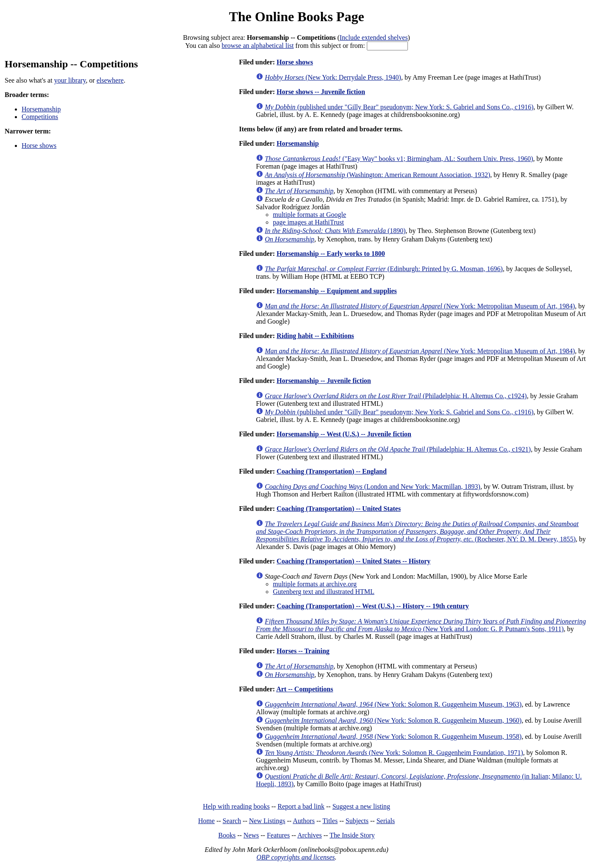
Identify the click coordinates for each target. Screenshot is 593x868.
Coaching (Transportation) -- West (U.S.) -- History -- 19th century (373, 606)
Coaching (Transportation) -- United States (339, 509)
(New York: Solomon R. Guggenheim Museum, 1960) (393, 720)
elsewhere (110, 80)
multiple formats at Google (309, 215)
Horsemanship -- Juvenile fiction (324, 381)
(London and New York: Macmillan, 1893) (373, 487)
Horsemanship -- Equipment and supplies (337, 291)
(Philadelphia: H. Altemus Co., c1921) (398, 449)
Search (232, 821)
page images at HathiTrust (308, 222)
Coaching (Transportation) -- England (332, 471)
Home (206, 821)
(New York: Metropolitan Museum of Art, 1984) (420, 306)
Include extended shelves (374, 37)
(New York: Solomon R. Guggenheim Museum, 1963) (393, 704)
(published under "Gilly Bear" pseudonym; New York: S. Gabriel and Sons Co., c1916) (399, 107)
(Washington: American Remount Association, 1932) (377, 175)
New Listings (267, 821)
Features (278, 835)
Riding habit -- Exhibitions (315, 336)
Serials (386, 821)
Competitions (40, 117)
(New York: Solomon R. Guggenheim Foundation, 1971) (394, 753)
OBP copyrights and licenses (295, 857)
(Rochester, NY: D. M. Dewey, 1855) (417, 531)
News (251, 835)
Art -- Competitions (305, 689)
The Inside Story (352, 835)
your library (70, 80)
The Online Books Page (296, 17)
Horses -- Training (303, 651)
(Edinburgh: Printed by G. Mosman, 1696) (384, 269)
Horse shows (39, 146)
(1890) (335, 231)
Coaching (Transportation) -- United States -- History (353, 561)
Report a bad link (301, 806)
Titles (330, 821)
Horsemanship (41, 109)
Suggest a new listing (361, 806)
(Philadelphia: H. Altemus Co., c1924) (396, 396)
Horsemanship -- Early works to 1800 (331, 254)
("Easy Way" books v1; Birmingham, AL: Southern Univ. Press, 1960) (399, 159)
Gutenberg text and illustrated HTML (324, 592)
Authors (304, 821)
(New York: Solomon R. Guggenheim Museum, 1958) (393, 736)
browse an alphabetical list (258, 46)
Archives (310, 835)
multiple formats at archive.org (315, 584)
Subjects (357, 821)
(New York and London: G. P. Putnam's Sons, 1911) (421, 625)
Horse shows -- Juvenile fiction (321, 92)
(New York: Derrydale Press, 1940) (333, 77)
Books (227, 835)
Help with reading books (236, 806)
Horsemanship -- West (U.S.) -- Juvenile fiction (344, 434)
